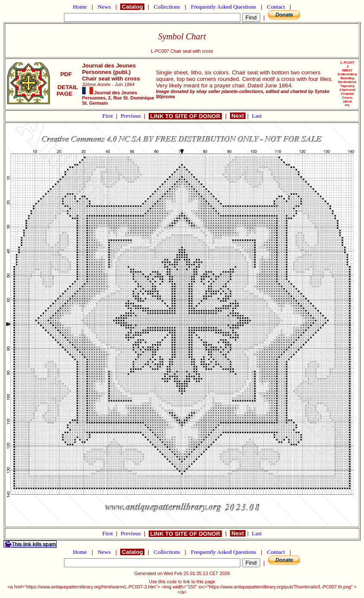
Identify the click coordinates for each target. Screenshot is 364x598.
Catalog (132, 7)
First (109, 116)
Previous (131, 116)
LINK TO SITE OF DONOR (185, 116)
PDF (66, 74)
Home (80, 7)
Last (257, 116)
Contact (276, 7)
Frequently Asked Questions (224, 7)
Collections (167, 7)
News (104, 7)
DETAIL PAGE (66, 90)
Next (238, 116)
